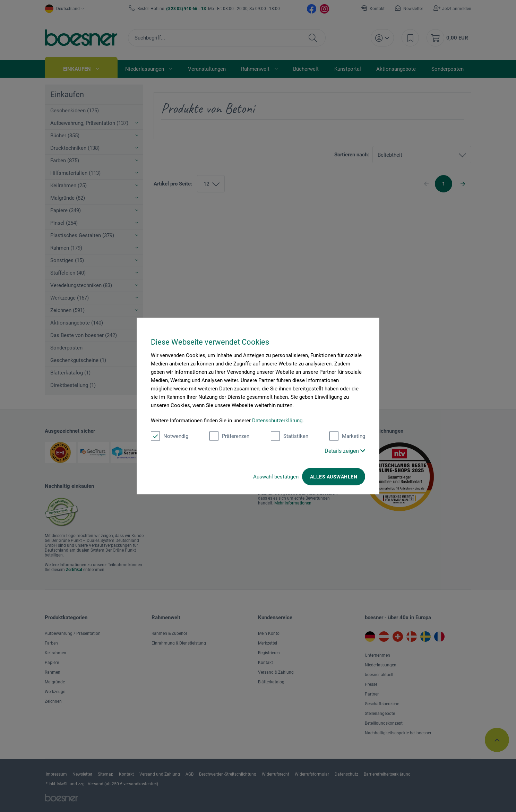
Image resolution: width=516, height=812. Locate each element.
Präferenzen (229, 436)
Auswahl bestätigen (276, 477)
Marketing (347, 436)
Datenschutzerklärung (277, 421)
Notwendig (170, 436)
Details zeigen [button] (345, 451)
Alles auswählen (334, 477)
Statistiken (290, 436)
